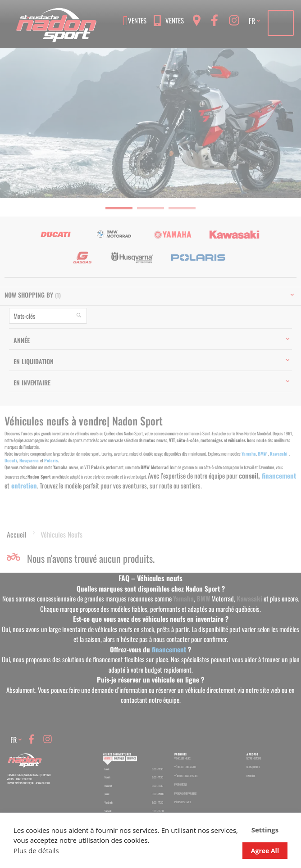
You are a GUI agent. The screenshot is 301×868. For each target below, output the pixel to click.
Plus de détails (36, 850)
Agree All (265, 851)
